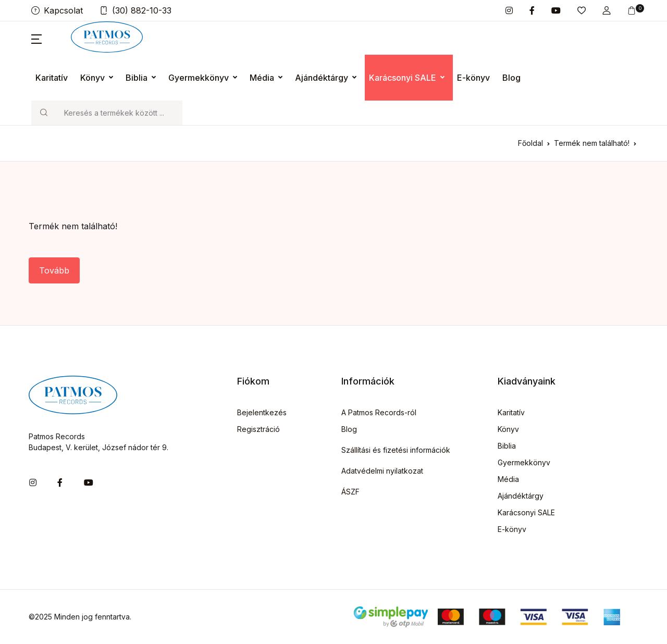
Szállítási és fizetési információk (396, 450)
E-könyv (473, 78)
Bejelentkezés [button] (262, 412)
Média (262, 78)
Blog (511, 78)
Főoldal (530, 143)
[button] (582, 10)
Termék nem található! (592, 143)
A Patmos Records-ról (379, 412)
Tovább (54, 270)
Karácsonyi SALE (403, 78)
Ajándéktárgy (322, 78)
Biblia (137, 78)
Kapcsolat (57, 10)
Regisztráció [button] (258, 429)
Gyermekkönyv (199, 78)
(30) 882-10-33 (135, 10)
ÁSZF (350, 492)
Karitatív (52, 78)
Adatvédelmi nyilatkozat (382, 471)
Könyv (92, 78)
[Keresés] (119, 113)
